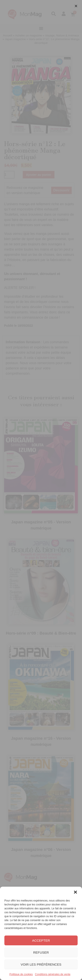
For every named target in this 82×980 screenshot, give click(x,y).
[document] (41, 490)
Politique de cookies (21, 974)
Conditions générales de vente (53, 974)
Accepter (41, 940)
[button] (75, 892)
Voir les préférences (41, 964)
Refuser (41, 952)
